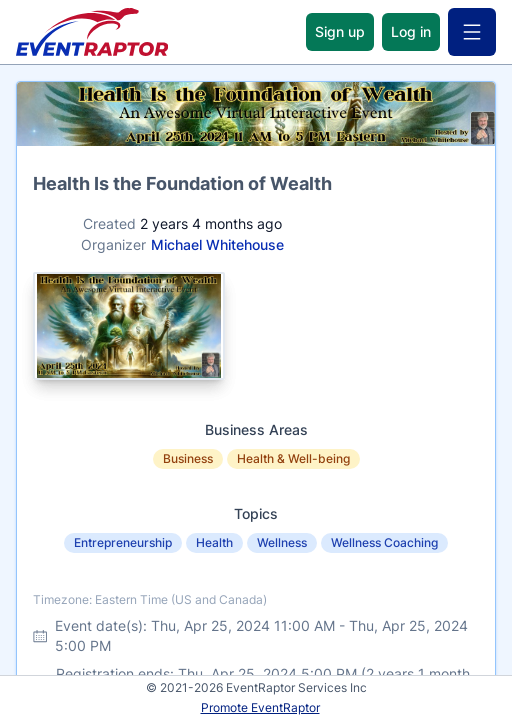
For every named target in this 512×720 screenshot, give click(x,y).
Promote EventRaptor (260, 707)
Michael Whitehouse (217, 244)
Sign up (340, 31)
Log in (411, 31)
